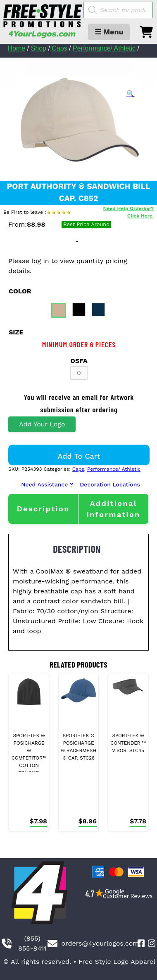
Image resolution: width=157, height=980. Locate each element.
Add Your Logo (42, 424)
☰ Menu (109, 32)
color (20, 291)
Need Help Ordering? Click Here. (128, 212)
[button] (131, 94)
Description (43, 509)
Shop (39, 48)
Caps (59, 48)
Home (17, 48)
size (16, 332)
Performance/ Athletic (104, 48)
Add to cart (79, 456)
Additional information (114, 509)
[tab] (43, 509)
